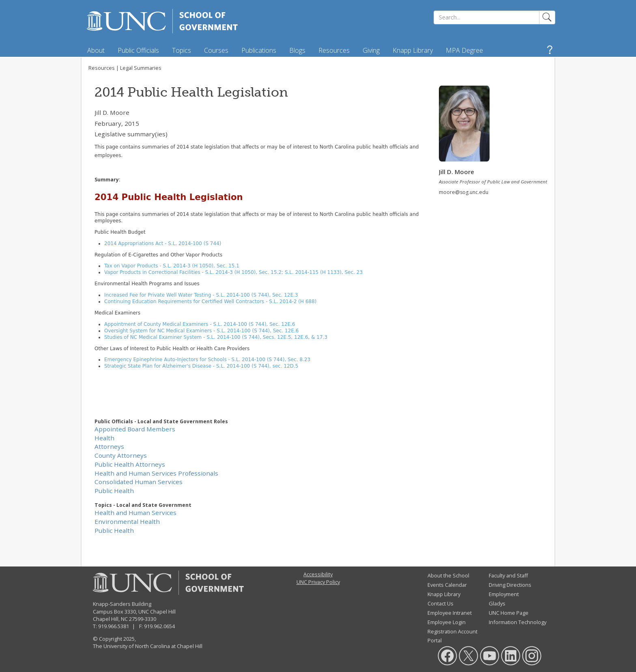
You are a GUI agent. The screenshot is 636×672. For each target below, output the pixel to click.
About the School (448, 575)
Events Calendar (447, 585)
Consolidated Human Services (139, 482)
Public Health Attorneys (130, 464)
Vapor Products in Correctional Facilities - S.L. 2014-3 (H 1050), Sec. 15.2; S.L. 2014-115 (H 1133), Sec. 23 (233, 272)
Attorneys (109, 446)
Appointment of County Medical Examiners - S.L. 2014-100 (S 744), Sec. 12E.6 (200, 324)
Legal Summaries (141, 68)
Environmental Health (127, 521)
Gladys (497, 603)
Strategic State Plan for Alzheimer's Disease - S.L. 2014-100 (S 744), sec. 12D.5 (201, 366)
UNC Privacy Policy (318, 582)
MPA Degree (464, 50)
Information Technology (518, 622)
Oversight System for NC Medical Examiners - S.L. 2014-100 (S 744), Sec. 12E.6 (201, 331)
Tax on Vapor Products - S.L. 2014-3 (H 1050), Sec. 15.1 (172, 266)
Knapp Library (413, 50)
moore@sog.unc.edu (464, 192)
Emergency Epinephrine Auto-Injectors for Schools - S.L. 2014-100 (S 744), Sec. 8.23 (207, 360)
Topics (182, 50)
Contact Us (440, 603)
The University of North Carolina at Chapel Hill (148, 646)
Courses (216, 50)
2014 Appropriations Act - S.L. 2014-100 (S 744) (163, 243)
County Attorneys (121, 455)
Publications (259, 50)
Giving (371, 50)
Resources (334, 50)
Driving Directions (510, 585)
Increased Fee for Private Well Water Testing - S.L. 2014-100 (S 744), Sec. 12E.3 (201, 295)
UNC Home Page (509, 613)
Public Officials (138, 50)
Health (104, 438)
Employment (504, 594)
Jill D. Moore (112, 112)
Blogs (297, 50)
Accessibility (318, 574)
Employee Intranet (450, 613)
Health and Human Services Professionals (156, 473)
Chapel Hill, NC (110, 619)
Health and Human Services (135, 513)
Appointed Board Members (135, 429)
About (96, 50)
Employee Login (447, 622)
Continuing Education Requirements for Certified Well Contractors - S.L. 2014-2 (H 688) (210, 302)
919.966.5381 (114, 626)
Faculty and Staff (508, 575)
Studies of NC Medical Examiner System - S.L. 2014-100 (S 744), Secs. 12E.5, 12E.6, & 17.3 (216, 337)
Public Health (114, 491)
